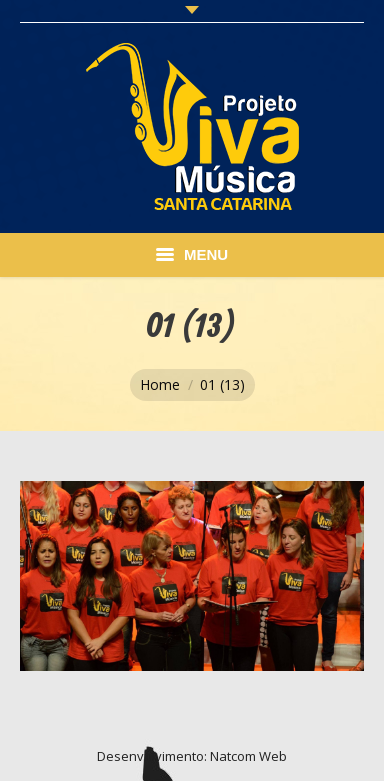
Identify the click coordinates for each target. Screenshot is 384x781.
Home (160, 384)
